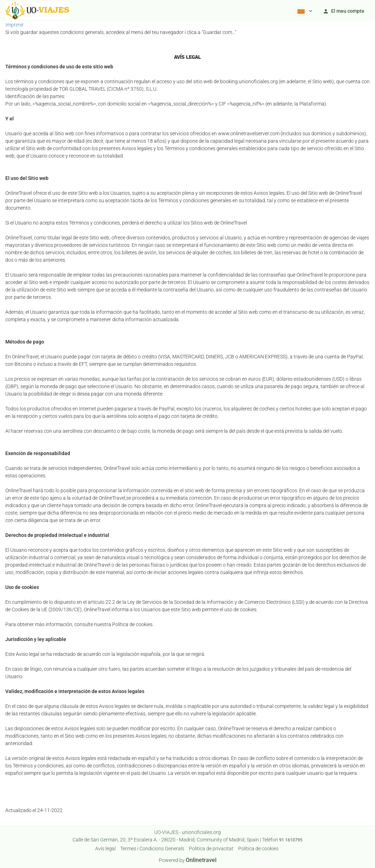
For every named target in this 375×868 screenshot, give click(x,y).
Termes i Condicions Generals (152, 849)
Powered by (188, 860)
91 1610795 (291, 840)
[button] (304, 11)
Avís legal (105, 849)
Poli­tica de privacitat (211, 849)
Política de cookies (258, 849)
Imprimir (15, 25)
